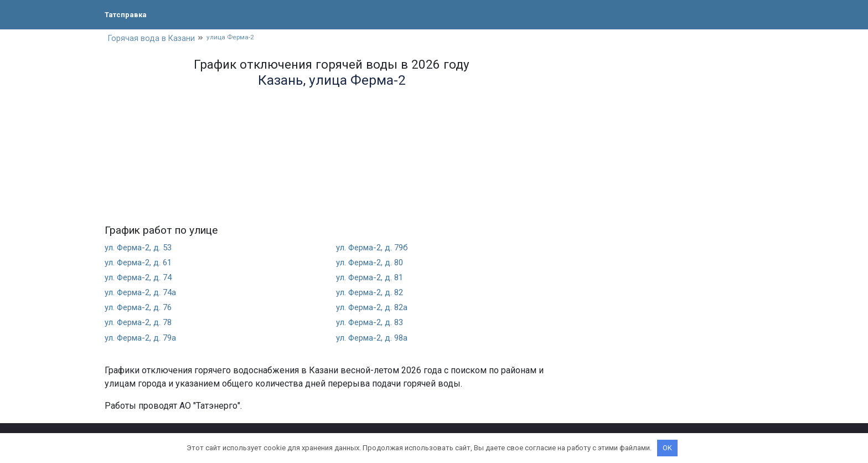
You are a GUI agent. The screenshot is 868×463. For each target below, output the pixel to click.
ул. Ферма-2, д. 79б (375, 248)
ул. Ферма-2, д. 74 (141, 279)
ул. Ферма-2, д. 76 (141, 309)
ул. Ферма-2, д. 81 (373, 279)
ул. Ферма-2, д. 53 (141, 248)
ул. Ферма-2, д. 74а (143, 294)
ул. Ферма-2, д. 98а (375, 339)
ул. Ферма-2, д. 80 (373, 263)
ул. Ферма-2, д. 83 (373, 324)
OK (667, 448)
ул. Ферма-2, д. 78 (141, 324)
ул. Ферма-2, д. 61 (141, 263)
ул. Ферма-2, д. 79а (143, 339)
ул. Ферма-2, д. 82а (375, 309)
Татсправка (130, 14)
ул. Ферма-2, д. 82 (373, 294)
